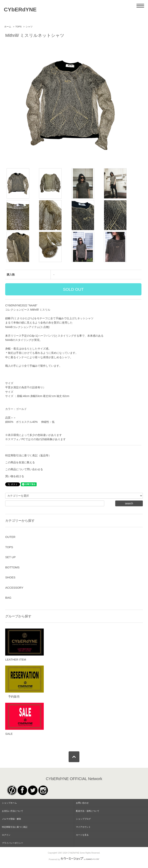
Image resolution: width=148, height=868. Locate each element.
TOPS (18, 27)
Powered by (74, 859)
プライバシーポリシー (13, 843)
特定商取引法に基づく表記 (15, 827)
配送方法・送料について (88, 811)
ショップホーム (9, 803)
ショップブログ (83, 819)
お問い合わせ (82, 803)
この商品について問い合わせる (24, 469)
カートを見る (82, 835)
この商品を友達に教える (20, 462)
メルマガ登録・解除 (11, 819)
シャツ (29, 27)
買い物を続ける (15, 476)
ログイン (6, 835)
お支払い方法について (13, 811)
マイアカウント (83, 827)
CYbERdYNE (20, 10)
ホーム (8, 27)
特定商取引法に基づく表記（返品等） (28, 455)
